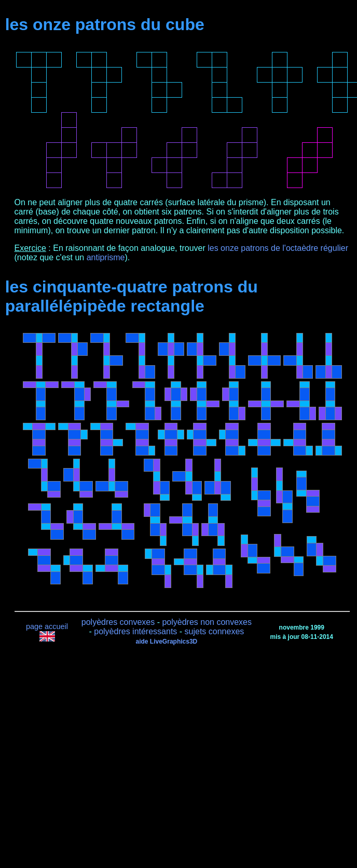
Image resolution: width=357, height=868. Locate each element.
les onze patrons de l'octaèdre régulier (278, 248)
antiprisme (106, 257)
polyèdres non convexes (207, 622)
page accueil (47, 626)
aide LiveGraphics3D (167, 642)
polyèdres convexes (118, 622)
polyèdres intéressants (135, 631)
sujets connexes (215, 631)
